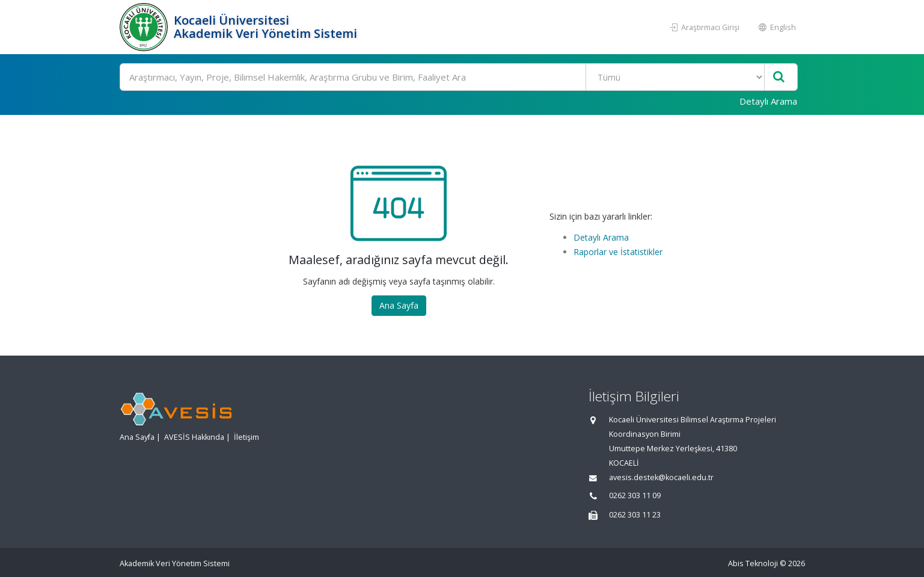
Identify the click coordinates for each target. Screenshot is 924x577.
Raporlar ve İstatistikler (618, 252)
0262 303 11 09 (635, 495)
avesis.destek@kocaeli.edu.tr (661, 477)
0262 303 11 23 (635, 515)
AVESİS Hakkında (194, 437)
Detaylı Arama (768, 101)
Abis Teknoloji (753, 563)
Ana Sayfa (399, 305)
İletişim (246, 437)
